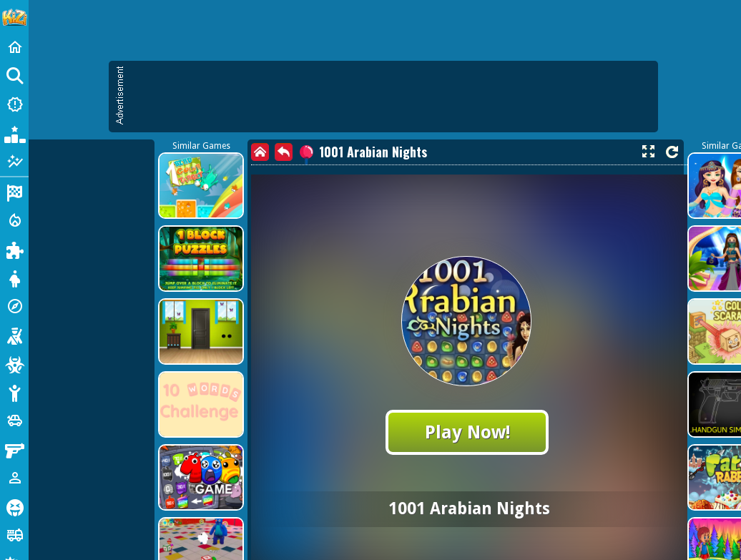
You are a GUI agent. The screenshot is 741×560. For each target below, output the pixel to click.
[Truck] (14, 535)
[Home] (14, 47)
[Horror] (14, 506)
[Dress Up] (14, 277)
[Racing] (14, 192)
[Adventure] (14, 306)
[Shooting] (14, 335)
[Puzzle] (14, 249)
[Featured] (14, 162)
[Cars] (14, 421)
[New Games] (14, 104)
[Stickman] (14, 392)
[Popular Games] (14, 133)
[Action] (14, 220)
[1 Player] (14, 478)
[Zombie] (14, 363)
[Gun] (14, 449)
